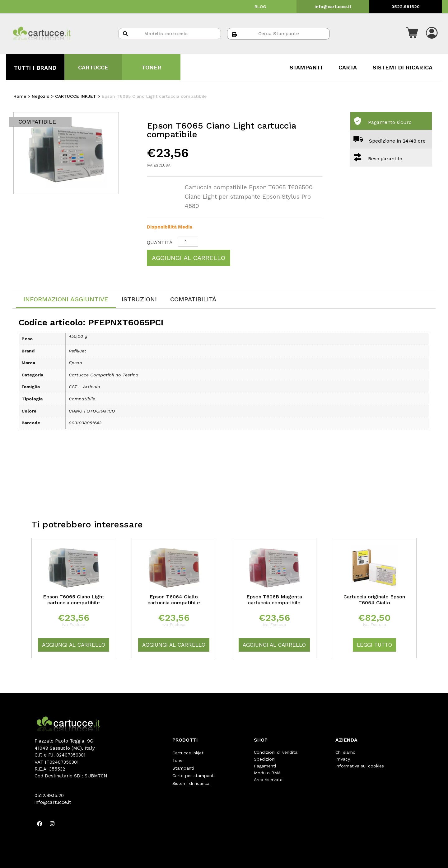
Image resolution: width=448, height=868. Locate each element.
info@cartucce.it (333, 7)
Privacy (343, 759)
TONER (152, 67)
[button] (412, 34)
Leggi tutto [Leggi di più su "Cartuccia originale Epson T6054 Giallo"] (374, 645)
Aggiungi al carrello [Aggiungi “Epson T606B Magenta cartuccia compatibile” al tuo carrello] (274, 645)
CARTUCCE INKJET (76, 96)
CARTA (348, 67)
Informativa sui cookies (360, 766)
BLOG (260, 7)
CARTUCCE (93, 67)
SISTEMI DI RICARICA (403, 67)
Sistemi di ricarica (191, 780)
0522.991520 (406, 7)
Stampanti (183, 766)
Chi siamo (345, 752)
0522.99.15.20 (49, 795)
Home (20, 96)
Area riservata (268, 780)
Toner (178, 759)
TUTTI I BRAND (35, 68)
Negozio (41, 96)
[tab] (66, 300)
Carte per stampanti (194, 773)
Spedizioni (265, 759)
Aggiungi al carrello (189, 258)
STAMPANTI (306, 67)
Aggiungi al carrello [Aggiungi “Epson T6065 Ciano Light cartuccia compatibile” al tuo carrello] (74, 645)
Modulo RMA (267, 773)
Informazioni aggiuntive (66, 299)
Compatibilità (193, 299)
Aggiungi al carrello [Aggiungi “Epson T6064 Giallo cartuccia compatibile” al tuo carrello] (174, 645)
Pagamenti (265, 766)
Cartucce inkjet (188, 752)
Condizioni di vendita (276, 752)
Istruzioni (139, 299)
